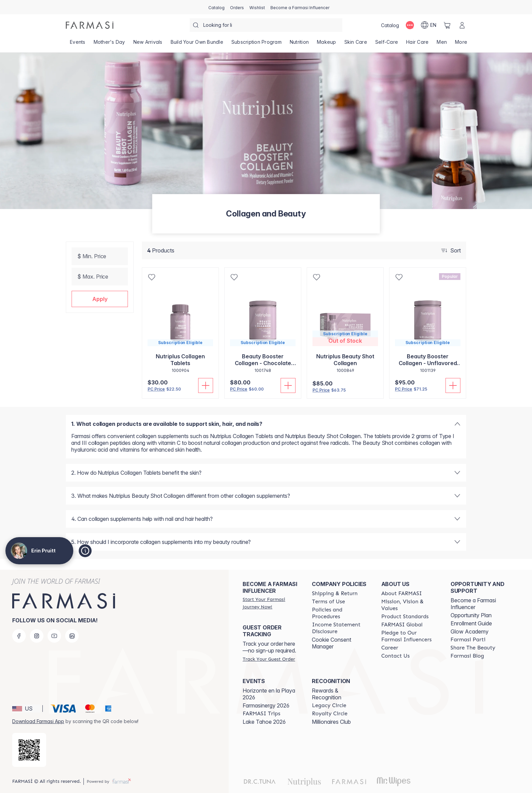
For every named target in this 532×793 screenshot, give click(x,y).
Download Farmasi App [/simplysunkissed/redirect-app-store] (38, 721)
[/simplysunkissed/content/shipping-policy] (335, 593)
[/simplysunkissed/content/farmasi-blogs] (467, 656)
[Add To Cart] (206, 385)
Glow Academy (470, 631)
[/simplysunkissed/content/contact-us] (396, 656)
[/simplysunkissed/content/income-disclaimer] (340, 628)
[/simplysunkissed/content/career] (390, 648)
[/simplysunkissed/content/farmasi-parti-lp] (468, 640)
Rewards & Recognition (327, 694)
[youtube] (54, 636)
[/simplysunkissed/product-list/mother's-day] (109, 44)
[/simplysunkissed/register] (237, 7)
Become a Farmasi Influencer (473, 604)
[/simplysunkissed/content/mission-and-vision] (410, 605)
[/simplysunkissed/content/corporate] (402, 625)
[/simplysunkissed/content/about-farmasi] (402, 593)
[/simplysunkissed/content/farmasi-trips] (261, 714)
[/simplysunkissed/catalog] (216, 7)
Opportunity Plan (471, 615)
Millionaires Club (331, 722)
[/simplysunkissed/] (90, 25)
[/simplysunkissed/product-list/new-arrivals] (148, 44)
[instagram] (37, 636)
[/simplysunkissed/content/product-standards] (405, 617)
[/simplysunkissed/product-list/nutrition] (299, 44)
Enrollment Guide (471, 623)
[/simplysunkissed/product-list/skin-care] (356, 44)
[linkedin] (72, 636)
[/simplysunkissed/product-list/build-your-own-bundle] (197, 44)
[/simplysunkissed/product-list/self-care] (387, 44)
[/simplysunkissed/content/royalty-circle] (330, 714)
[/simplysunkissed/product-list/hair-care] (417, 44)
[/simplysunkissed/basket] (447, 25)
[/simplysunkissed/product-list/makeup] (327, 44)
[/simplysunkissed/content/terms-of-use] (328, 602)
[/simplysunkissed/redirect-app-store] (29, 750)
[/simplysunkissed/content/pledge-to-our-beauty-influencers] (410, 636)
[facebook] (19, 636)
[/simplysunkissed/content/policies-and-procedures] (340, 613)
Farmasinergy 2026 (266, 705)
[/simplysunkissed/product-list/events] (78, 44)
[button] (100, 299)
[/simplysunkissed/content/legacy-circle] (329, 705)
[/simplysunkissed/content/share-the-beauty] (473, 648)
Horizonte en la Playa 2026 (269, 694)
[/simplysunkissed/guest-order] (269, 659)
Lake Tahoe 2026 (264, 722)
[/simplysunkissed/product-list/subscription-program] (256, 44)
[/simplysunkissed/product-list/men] (442, 44)
